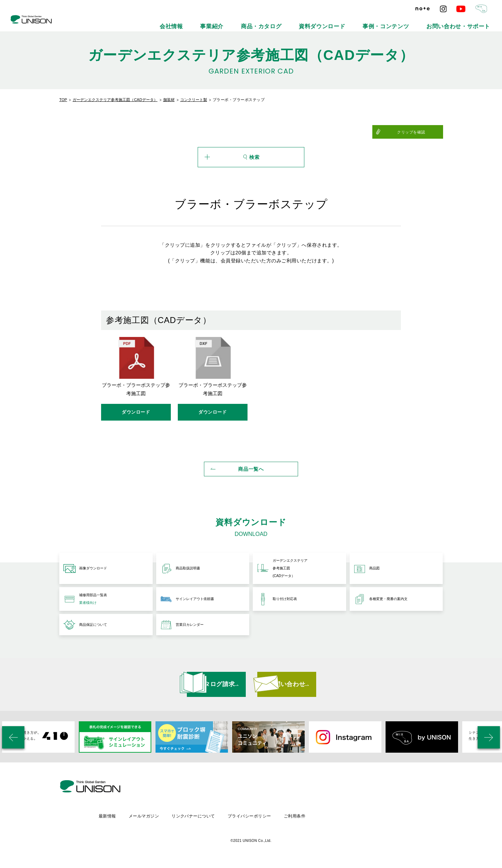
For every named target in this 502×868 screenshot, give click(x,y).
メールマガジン (201, 818)
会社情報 (259, 21)
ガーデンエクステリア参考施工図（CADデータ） (115, 100)
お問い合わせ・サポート (470, 21)
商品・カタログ (326, 21)
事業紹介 (289, 21)
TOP (63, 100)
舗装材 (169, 100)
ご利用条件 (356, 818)
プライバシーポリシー (309, 818)
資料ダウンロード (371, 21)
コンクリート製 (194, 100)
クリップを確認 (426, 132)
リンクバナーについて (252, 818)
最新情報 (163, 818)
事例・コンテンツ (417, 21)
